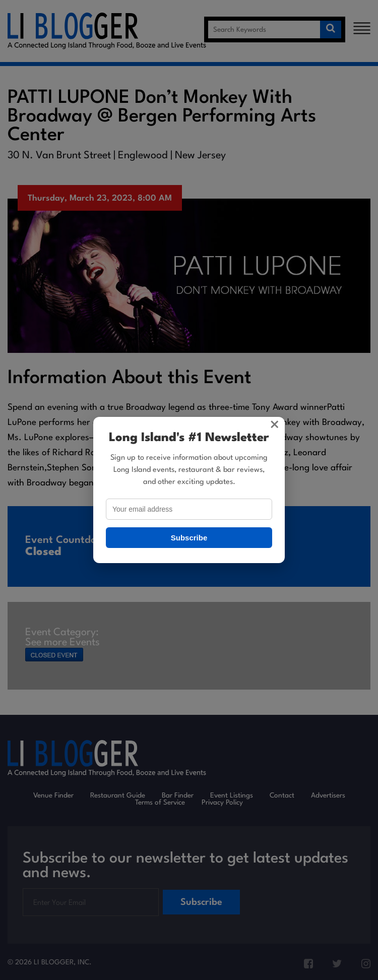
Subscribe (189, 538)
